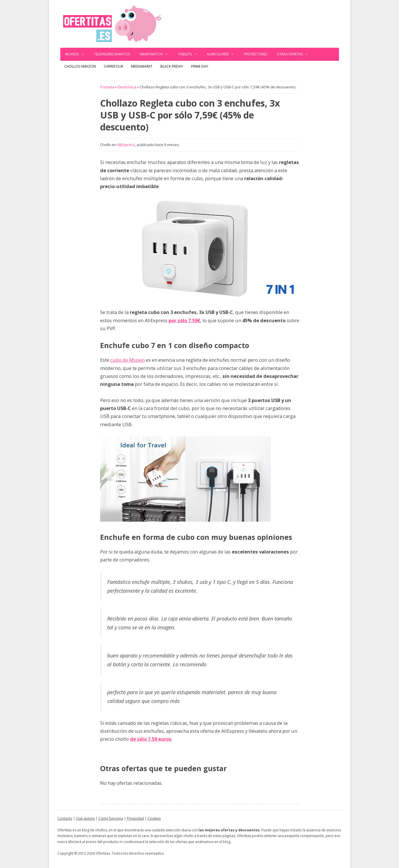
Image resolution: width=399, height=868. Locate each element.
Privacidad (135, 818)
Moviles (77, 54)
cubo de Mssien (128, 360)
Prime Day (200, 66)
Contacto (65, 818)
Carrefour (113, 66)
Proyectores (256, 54)
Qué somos (85, 818)
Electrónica (127, 87)
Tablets (190, 54)
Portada (107, 87)
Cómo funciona (111, 818)
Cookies (154, 818)
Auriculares (223, 54)
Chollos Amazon (80, 66)
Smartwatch (156, 54)
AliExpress (126, 145)
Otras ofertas (295, 54)
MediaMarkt (142, 66)
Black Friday (172, 66)
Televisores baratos (112, 54)
